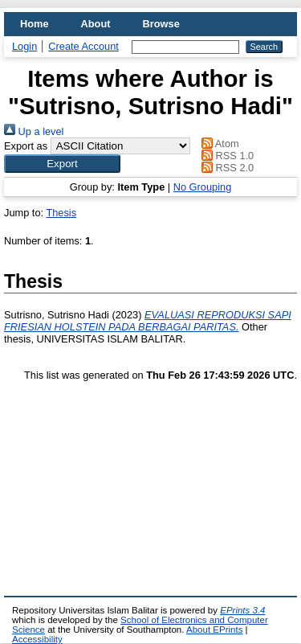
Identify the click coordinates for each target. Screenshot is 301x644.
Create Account (83, 46)
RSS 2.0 (226, 168)
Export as (26, 146)
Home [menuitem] (35, 24)
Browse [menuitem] (161, 24)
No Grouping (203, 187)
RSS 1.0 (226, 156)
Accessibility (37, 639)
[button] (62, 164)
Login (24, 46)
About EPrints (214, 630)
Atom (218, 144)
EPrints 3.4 (242, 610)
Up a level (34, 131)
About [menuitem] (96, 24)
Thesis (61, 213)
